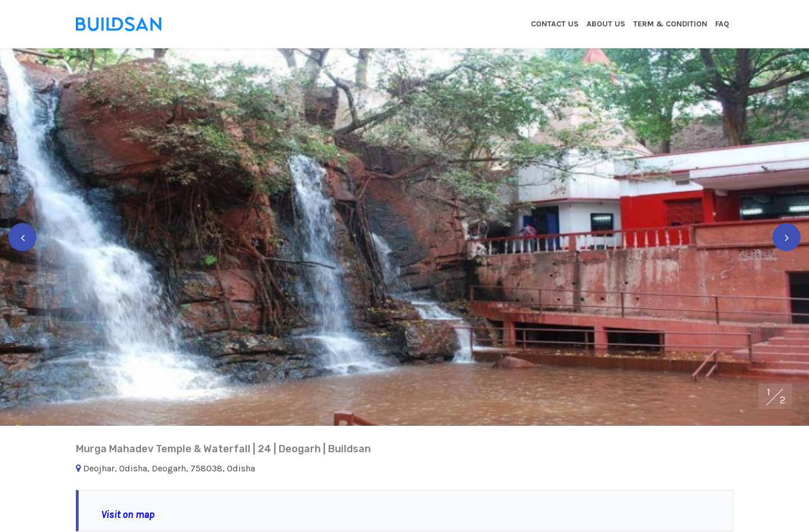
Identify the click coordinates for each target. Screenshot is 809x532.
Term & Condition (670, 24)
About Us (606, 24)
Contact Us (555, 24)
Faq (722, 24)
